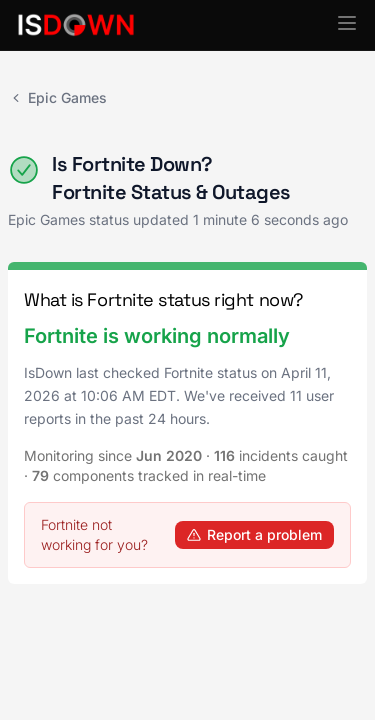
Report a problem (254, 534)
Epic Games (57, 97)
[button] (347, 23)
